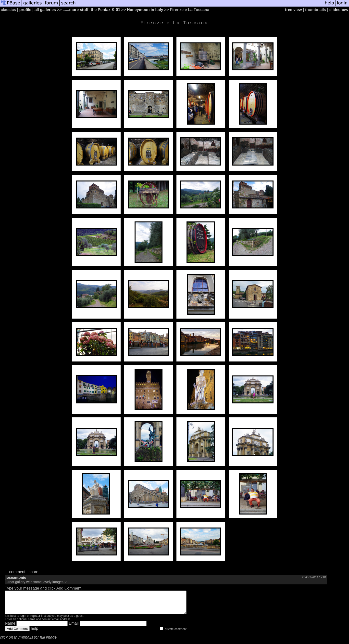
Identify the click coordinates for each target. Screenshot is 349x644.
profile (25, 10)
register (35, 620)
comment (17, 572)
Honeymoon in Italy (145, 10)
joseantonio (16, 577)
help (35, 633)
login (23, 620)
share (33, 572)
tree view (293, 10)
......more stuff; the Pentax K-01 (92, 10)
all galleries (45, 10)
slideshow (339, 10)
